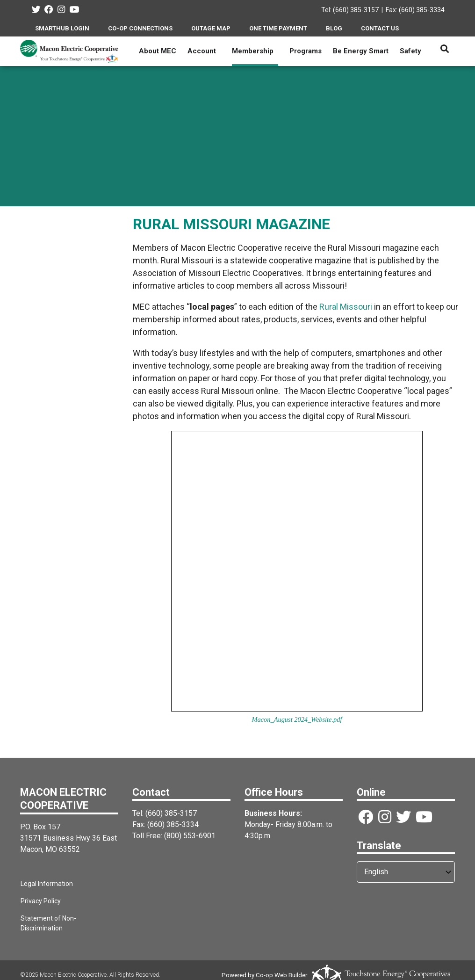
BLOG (334, 28)
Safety (410, 51)
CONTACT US (380, 28)
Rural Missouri (346, 307)
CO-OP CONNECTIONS (140, 28)
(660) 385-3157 (171, 813)
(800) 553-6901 (190, 836)
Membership (253, 51)
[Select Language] (406, 872)
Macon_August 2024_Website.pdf (297, 719)
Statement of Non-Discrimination (69, 918)
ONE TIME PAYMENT (278, 28)
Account (202, 51)
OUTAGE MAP (211, 28)
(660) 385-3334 (173, 824)
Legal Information (46, 884)
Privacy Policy (40, 901)
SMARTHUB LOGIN (62, 28)
